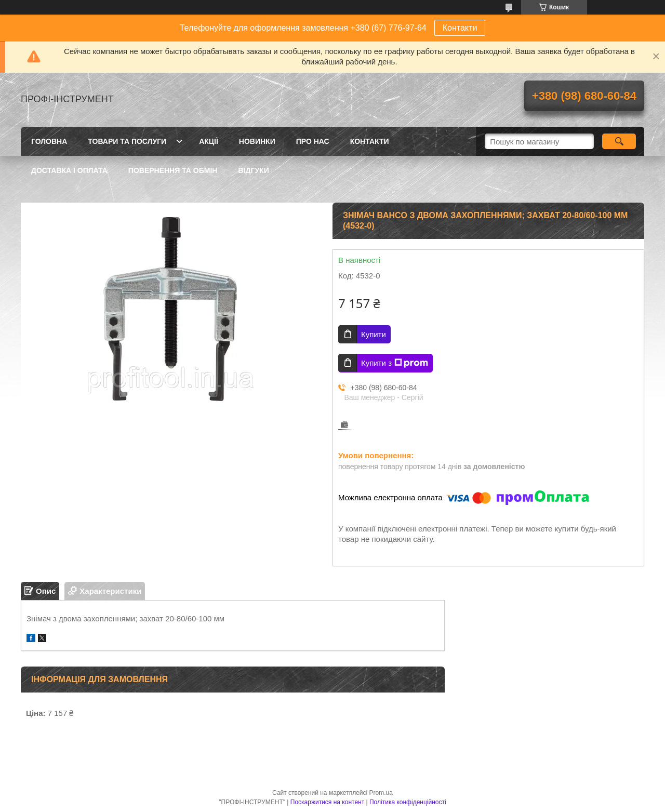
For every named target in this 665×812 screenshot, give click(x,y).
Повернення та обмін (173, 170)
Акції (209, 141)
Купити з (395, 363)
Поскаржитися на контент (327, 802)
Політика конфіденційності (408, 802)
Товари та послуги (127, 141)
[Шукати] (619, 141)
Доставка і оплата (69, 170)
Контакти (460, 28)
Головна (49, 141)
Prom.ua (381, 793)
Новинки (257, 141)
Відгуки (253, 170)
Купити (374, 334)
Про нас (313, 141)
